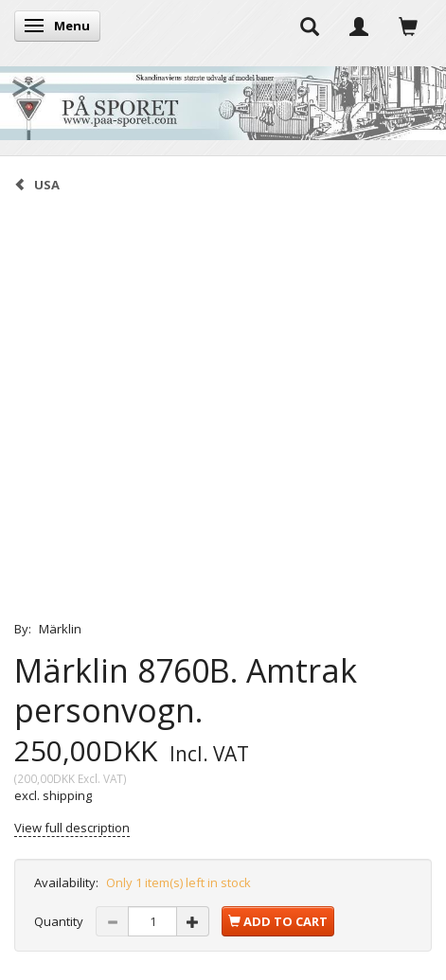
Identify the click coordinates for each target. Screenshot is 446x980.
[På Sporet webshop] (223, 99)
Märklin (60, 629)
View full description (72, 828)
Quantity (60, 921)
